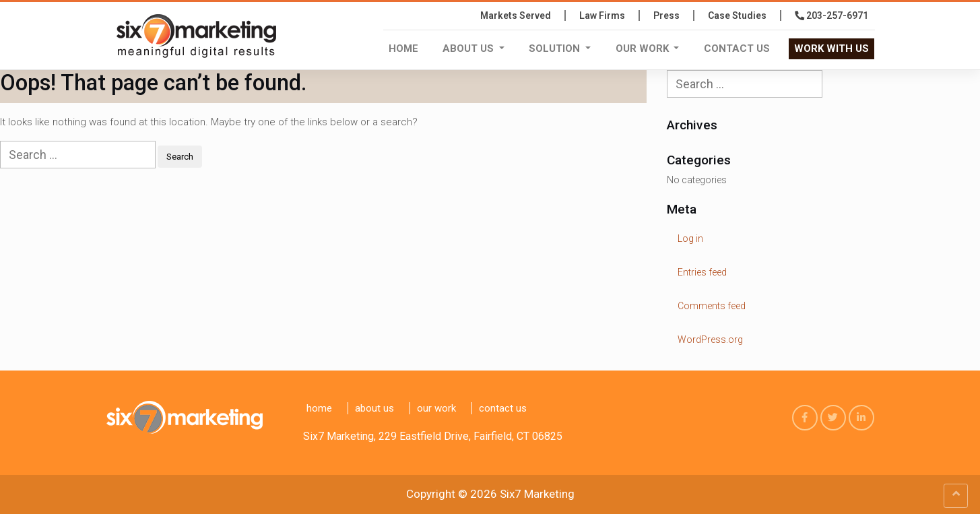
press (666, 15)
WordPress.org (710, 340)
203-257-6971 (831, 15)
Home (403, 49)
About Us (469, 49)
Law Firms (602, 15)
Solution (556, 49)
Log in (690, 238)
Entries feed (702, 272)
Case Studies (737, 15)
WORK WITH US (831, 49)
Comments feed (712, 306)
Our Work (644, 49)
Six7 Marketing (537, 494)
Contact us (737, 49)
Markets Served (516, 15)
